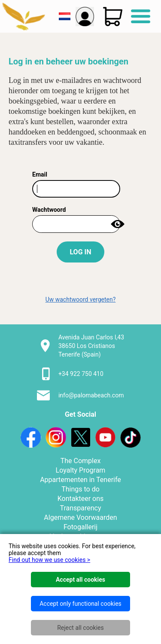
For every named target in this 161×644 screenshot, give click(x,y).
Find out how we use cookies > (49, 560)
